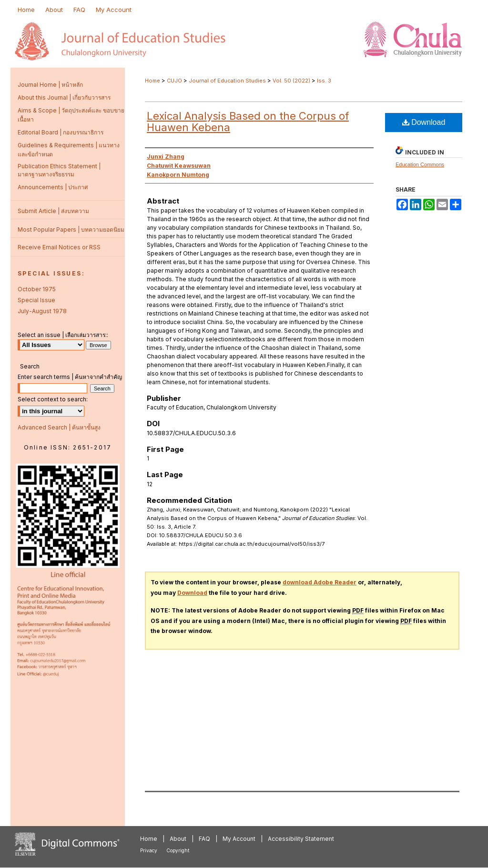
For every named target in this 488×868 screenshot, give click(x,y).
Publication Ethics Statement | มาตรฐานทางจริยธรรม (59, 170)
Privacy (149, 850)
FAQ (204, 839)
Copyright (178, 850)
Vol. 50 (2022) (291, 81)
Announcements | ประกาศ (53, 187)
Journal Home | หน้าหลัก (50, 85)
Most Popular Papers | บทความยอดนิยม (71, 230)
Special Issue (36, 300)
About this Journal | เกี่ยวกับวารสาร (64, 97)
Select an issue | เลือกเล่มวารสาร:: (63, 335)
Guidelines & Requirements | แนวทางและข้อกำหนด (69, 150)
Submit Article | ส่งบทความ (53, 211)
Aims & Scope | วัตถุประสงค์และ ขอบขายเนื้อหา (71, 115)
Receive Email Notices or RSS (59, 247)
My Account (239, 839)
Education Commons (420, 164)
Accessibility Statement (301, 839)
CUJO (174, 81)
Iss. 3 (324, 81)
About (178, 839)
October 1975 (37, 289)
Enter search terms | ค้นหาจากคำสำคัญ (70, 377)
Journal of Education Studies (227, 81)
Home (152, 81)
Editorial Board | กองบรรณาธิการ (61, 132)
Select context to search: (53, 399)
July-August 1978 (42, 311)
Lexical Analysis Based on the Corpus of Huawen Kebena (248, 122)
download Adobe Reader (320, 582)
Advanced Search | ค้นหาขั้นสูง (59, 427)
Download (424, 122)
